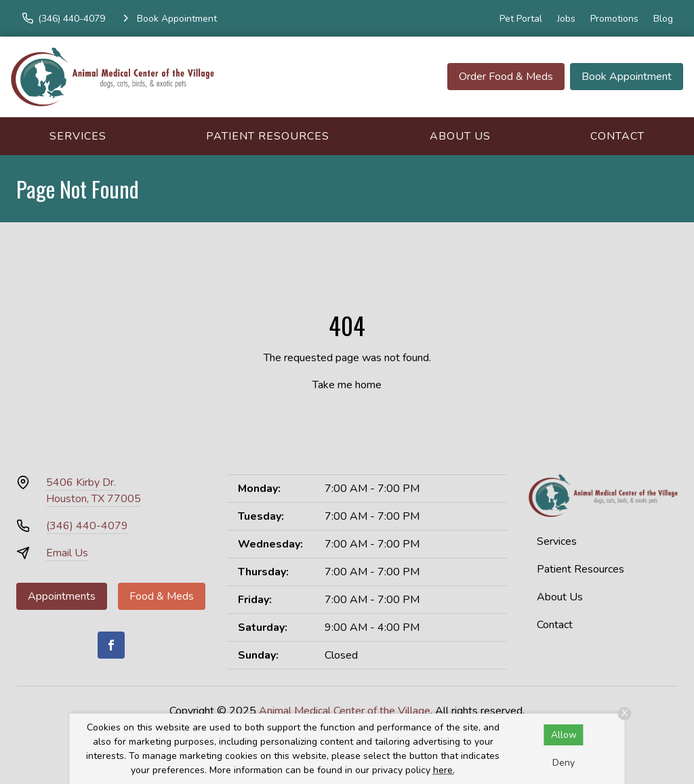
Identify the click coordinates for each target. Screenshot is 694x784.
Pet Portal (521, 19)
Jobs (566, 19)
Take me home (347, 385)
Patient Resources (268, 136)
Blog (663, 19)
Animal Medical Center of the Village (345, 711)
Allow (564, 735)
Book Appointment (627, 77)
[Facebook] (111, 645)
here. (444, 770)
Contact (617, 136)
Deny (564, 763)
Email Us (67, 553)
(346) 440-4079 (87, 526)
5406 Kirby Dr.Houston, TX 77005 (94, 491)
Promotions (614, 19)
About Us (460, 136)
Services (78, 136)
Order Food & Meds (506, 77)
